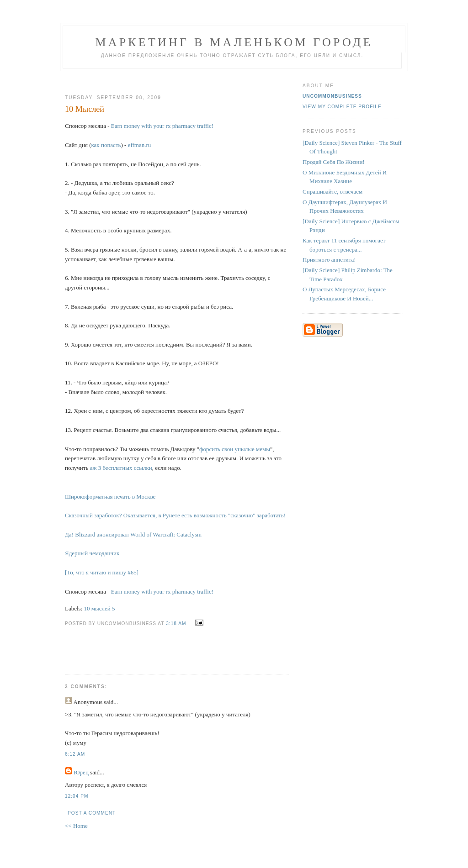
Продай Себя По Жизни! (334, 162)
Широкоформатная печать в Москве (110, 497)
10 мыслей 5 (100, 608)
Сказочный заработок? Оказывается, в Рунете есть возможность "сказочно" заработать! (175, 515)
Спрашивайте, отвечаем (332, 192)
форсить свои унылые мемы (235, 449)
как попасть (106, 145)
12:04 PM (77, 796)
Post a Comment (92, 813)
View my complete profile (342, 107)
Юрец (81, 772)
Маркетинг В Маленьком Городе (234, 42)
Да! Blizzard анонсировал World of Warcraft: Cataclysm (133, 534)
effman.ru (140, 145)
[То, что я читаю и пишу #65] (102, 572)
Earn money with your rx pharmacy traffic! (162, 126)
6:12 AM (75, 754)
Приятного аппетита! (329, 260)
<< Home (76, 826)
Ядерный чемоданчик (92, 553)
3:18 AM (176, 623)
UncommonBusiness (332, 96)
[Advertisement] (173, 79)
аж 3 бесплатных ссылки (121, 468)
